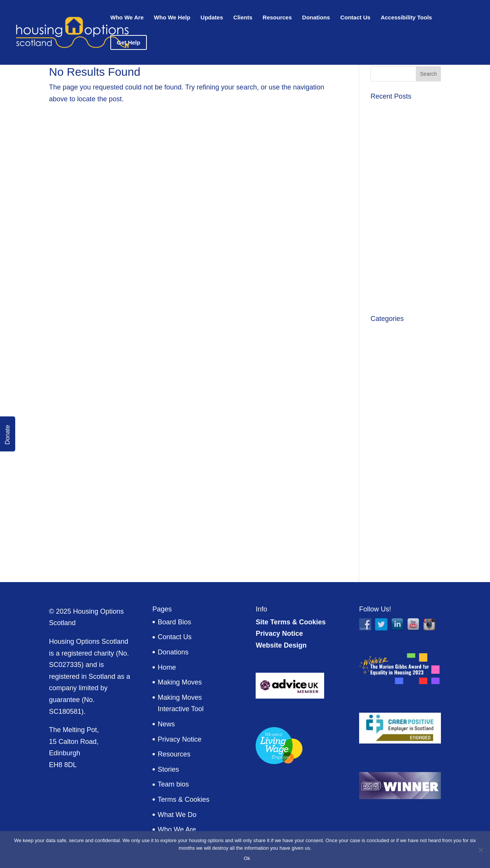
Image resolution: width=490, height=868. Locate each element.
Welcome (385, 554)
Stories (169, 769)
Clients (243, 18)
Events (381, 407)
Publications (389, 494)
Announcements (395, 332)
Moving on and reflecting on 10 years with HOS (403, 148)
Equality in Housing (400, 392)
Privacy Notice (180, 739)
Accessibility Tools (406, 18)
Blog (377, 346)
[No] (480, 850)
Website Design (281, 645)
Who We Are (127, 18)
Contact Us (355, 18)
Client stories (390, 377)
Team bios (173, 784)
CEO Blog (386, 362)
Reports (383, 509)
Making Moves (180, 682)
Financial (384, 422)
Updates (212, 18)
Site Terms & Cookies (291, 622)
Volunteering (390, 539)
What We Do (177, 815)
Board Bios (175, 622)
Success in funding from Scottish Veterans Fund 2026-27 (405, 186)
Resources (277, 18)
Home (167, 667)
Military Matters (394, 479)
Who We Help (172, 18)
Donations (316, 18)
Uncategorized (393, 524)
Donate (7, 435)
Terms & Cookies (184, 799)
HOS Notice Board (399, 464)
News (166, 724)
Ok (247, 858)
